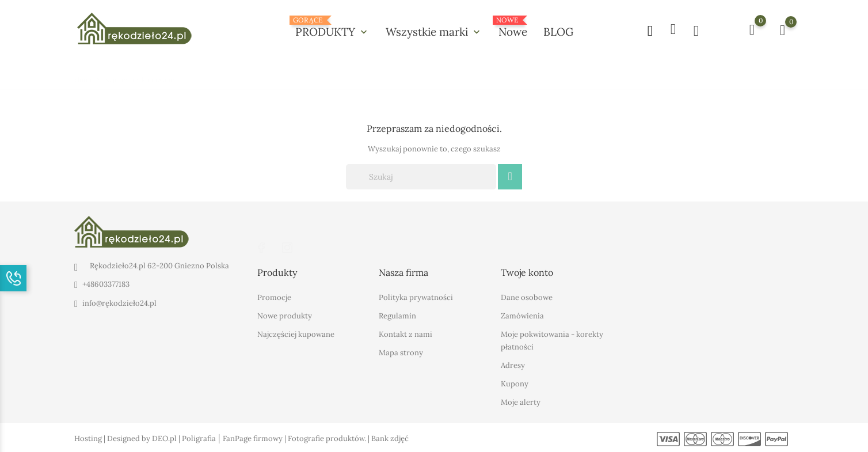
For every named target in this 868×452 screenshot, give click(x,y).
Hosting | (91, 438)
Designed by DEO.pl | (144, 438)
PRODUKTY (332, 27)
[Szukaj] (421, 177)
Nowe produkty (285, 315)
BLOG (558, 32)
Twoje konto (527, 272)
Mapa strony (401, 352)
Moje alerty (521, 402)
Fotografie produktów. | (330, 438)
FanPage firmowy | (255, 438)
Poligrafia (199, 438)
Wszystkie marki (434, 32)
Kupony (515, 383)
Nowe (513, 27)
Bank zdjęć (390, 438)
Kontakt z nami (406, 334)
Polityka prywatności (416, 297)
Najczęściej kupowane (296, 334)
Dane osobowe (527, 297)
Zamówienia (522, 315)
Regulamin (397, 315)
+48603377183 (106, 284)
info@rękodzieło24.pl (119, 303)
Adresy (513, 365)
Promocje (274, 297)
